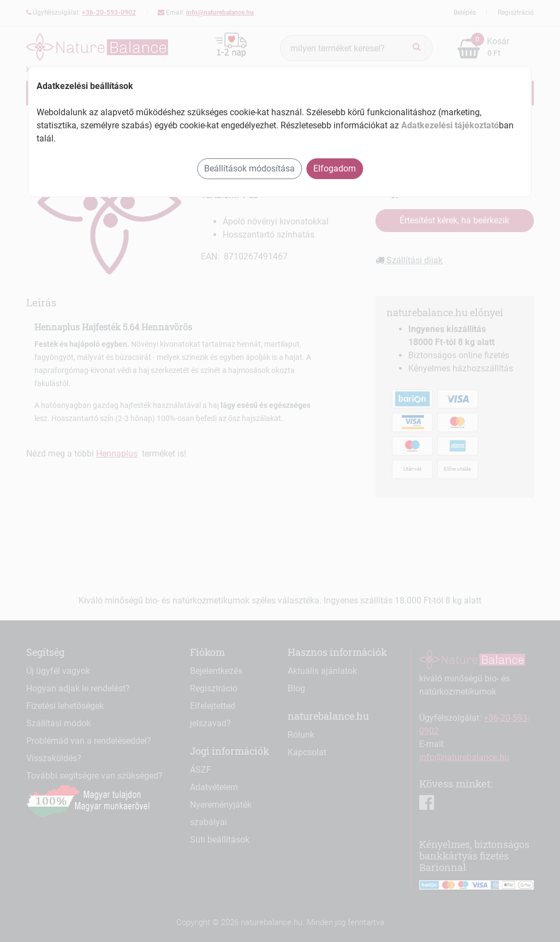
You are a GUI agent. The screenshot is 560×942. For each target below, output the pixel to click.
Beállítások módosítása (249, 168)
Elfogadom (335, 168)
